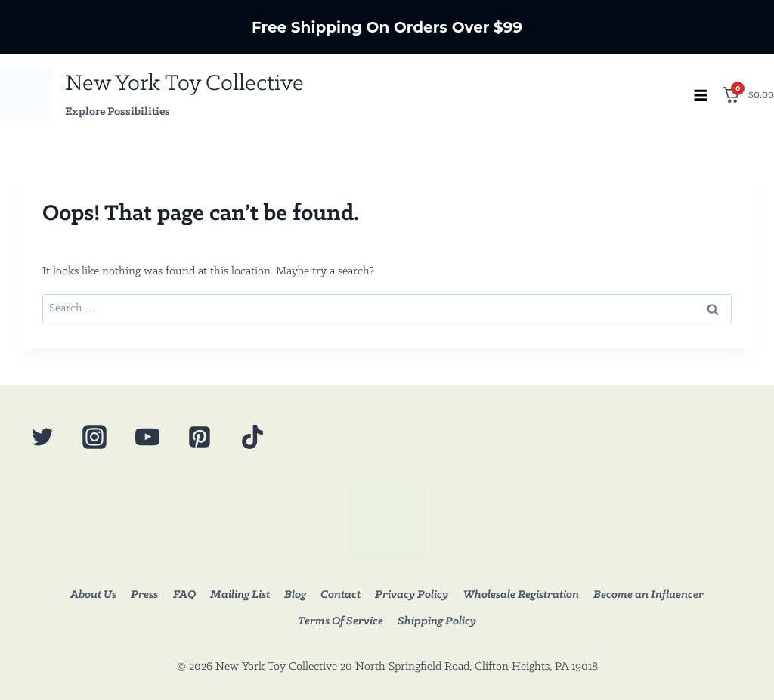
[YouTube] (147, 437)
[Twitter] (42, 437)
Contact (341, 595)
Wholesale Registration (521, 595)
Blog (295, 595)
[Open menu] (700, 95)
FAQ (184, 595)
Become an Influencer (649, 595)
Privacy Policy (412, 595)
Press (144, 595)
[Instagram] (94, 437)
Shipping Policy (437, 621)
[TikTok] (252, 437)
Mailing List (240, 595)
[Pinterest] (200, 437)
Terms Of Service (341, 621)
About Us (93, 595)
